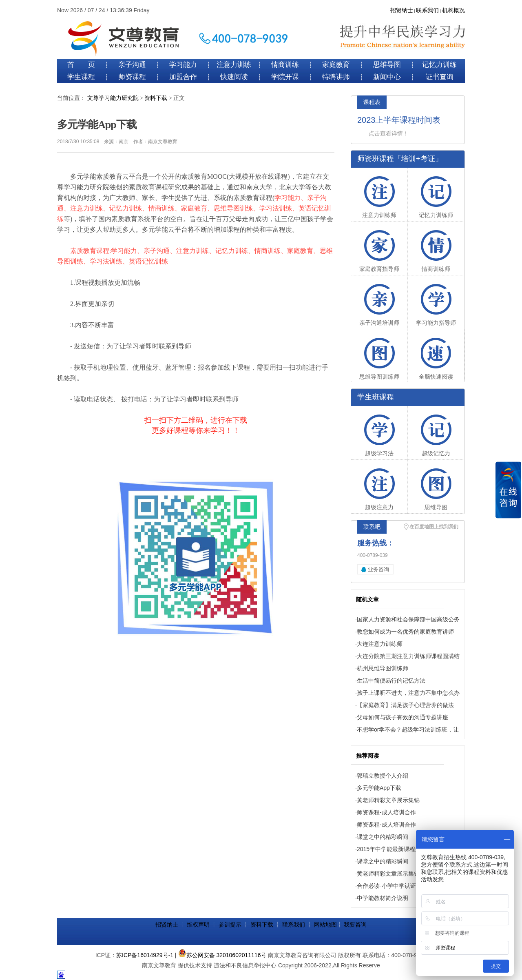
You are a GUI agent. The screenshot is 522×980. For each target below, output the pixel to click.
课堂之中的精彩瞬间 (383, 837)
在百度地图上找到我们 (434, 527)
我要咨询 (355, 925)
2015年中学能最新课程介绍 (392, 849)
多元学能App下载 (379, 788)
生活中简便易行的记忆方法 (391, 681)
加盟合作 (183, 77)
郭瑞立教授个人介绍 (383, 776)
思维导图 (387, 65)
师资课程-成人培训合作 (386, 812)
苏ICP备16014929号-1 (145, 955)
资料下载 (156, 98)
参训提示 (230, 925)
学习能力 (183, 65)
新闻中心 (387, 77)
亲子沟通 (132, 65)
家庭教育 (336, 65)
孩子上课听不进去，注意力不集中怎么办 (408, 693)
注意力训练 (234, 65)
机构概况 (453, 10)
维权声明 (198, 925)
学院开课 (285, 77)
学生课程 (81, 77)
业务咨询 (378, 569)
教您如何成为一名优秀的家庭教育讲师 (405, 632)
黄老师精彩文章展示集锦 (388, 800)
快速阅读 (234, 77)
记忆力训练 (439, 65)
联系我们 (427, 10)
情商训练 (285, 65)
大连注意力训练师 (380, 644)
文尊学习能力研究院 (113, 98)
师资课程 (132, 77)
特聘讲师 (336, 77)
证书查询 (440, 77)
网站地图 (325, 925)
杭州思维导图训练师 (383, 668)
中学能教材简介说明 (383, 898)
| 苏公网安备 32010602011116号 (221, 955)
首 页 (81, 65)
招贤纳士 (402, 10)
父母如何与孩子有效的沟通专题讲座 (403, 717)
